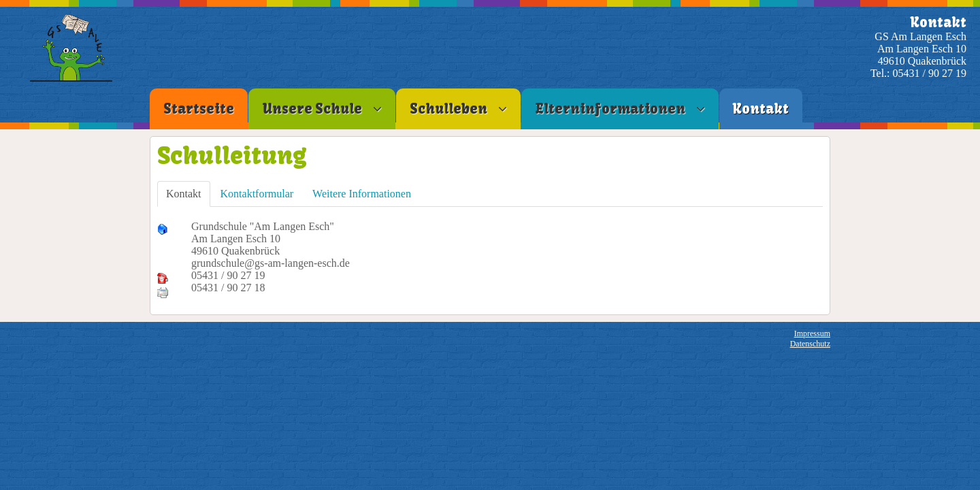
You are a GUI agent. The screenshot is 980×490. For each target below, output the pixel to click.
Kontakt (184, 194)
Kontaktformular (257, 194)
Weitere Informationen (362, 194)
